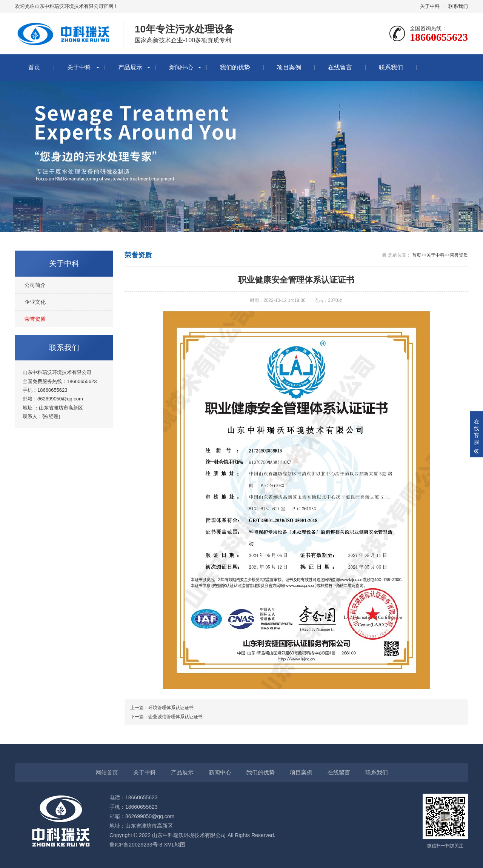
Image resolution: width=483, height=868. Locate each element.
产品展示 (130, 67)
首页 (34, 67)
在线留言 (340, 67)
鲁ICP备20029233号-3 (136, 845)
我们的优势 (235, 67)
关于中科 (430, 6)
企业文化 (35, 302)
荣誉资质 (35, 319)
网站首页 (107, 772)
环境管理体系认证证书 (171, 708)
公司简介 (35, 285)
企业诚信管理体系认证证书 (175, 717)
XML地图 (175, 845)
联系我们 (458, 6)
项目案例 (289, 67)
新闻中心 (181, 67)
